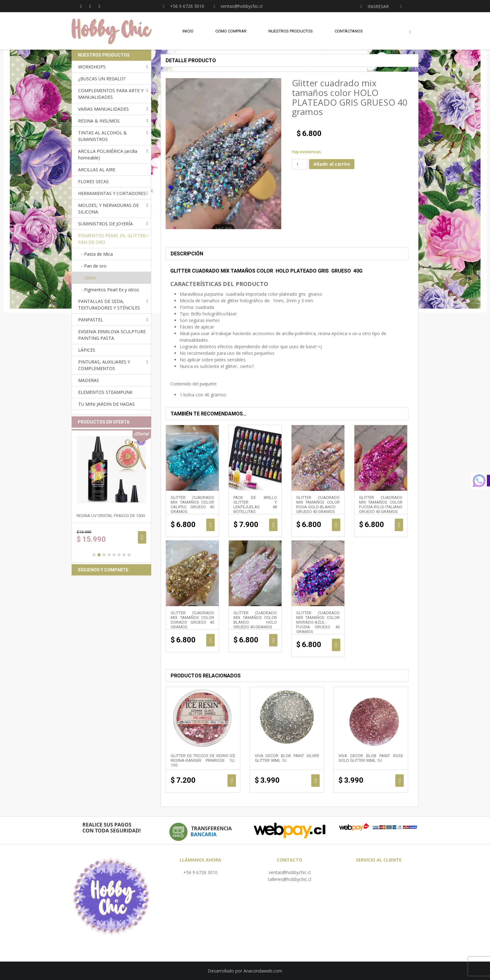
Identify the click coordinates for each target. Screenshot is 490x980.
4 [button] (109, 555)
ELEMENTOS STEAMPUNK (105, 392)
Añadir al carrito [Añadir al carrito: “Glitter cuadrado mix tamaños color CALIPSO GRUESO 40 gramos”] (210, 525)
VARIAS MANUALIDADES (103, 109)
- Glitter (89, 278)
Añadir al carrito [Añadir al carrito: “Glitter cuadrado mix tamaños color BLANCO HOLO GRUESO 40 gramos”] (273, 640)
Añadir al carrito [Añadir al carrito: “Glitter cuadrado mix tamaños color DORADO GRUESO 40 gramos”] (210, 640)
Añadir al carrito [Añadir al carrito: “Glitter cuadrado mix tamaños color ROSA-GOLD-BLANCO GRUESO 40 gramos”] (336, 525)
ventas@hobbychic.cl (290, 872)
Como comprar (231, 31)
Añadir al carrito (332, 164)
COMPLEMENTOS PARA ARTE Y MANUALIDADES (111, 94)
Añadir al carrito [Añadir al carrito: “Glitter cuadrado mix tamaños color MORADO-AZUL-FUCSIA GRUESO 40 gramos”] (336, 645)
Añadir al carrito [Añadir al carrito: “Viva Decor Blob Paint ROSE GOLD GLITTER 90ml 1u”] (400, 781)
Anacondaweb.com (263, 971)
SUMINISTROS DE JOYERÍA (105, 224)
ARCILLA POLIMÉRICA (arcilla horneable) (108, 154)
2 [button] (99, 555)
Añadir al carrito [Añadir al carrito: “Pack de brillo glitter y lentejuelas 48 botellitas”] (273, 525)
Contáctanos (349, 31)
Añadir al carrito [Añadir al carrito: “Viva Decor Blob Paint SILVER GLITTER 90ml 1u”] (315, 781)
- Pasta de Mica (97, 254)
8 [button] (129, 555)
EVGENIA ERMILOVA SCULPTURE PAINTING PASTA (112, 335)
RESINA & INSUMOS (99, 121)
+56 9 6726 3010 (200, 872)
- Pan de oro (94, 266)
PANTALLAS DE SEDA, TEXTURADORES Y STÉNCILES (109, 304)
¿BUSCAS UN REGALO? (102, 79)
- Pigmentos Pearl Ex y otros (110, 290)
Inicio (188, 31)
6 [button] (119, 555)
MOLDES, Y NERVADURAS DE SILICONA (108, 209)
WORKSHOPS (92, 67)
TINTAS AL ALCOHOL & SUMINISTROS (102, 136)
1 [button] (94, 555)
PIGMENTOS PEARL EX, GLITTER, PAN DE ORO (112, 239)
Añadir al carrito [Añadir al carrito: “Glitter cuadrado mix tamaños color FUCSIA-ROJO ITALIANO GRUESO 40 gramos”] (399, 525)
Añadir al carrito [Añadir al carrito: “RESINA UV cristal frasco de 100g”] (142, 537)
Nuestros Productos (291, 31)
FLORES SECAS (93, 181)
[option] (111, 496)
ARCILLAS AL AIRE (97, 170)
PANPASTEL (91, 320)
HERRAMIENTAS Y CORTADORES (112, 193)
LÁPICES (87, 350)
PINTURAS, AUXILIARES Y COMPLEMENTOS (104, 365)
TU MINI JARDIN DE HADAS (106, 404)
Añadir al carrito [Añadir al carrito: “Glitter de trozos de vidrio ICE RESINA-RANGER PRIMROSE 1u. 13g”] (232, 781)
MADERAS (89, 380)
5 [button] (114, 555)
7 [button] (124, 555)
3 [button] (104, 555)
